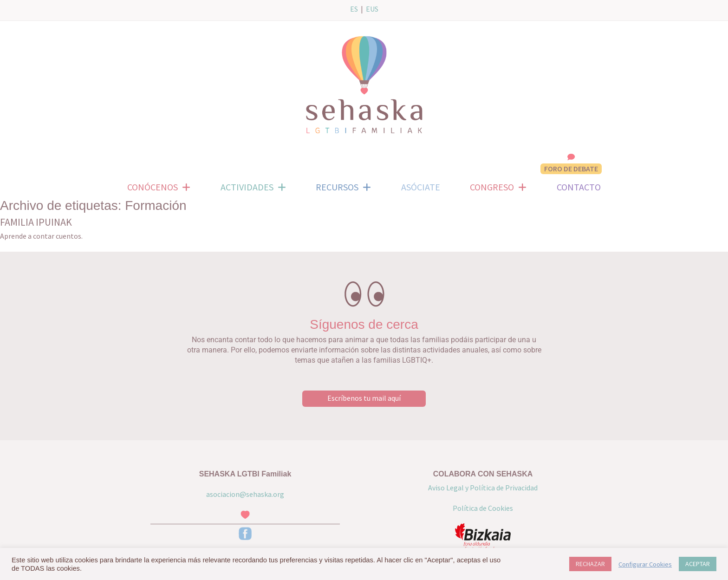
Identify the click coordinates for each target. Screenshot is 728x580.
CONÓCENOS (159, 187)
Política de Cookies (483, 508)
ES (354, 9)
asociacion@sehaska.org (245, 494)
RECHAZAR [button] (590, 564)
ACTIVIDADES (253, 187)
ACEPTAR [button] (698, 564)
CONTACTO (579, 187)
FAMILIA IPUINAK (36, 222)
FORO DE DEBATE (571, 169)
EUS (372, 9)
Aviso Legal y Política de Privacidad (483, 488)
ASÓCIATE (421, 187)
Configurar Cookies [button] (645, 564)
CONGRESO (498, 187)
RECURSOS (343, 187)
